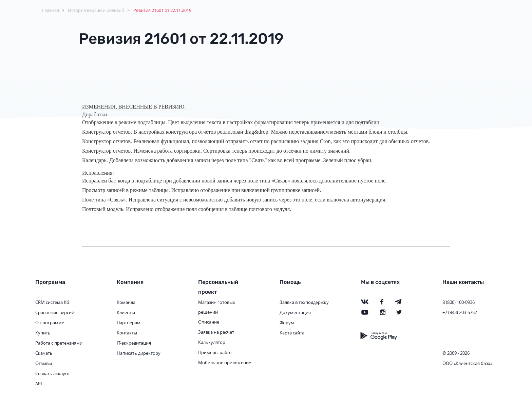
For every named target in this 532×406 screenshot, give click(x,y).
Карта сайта (292, 333)
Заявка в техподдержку (304, 302)
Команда (126, 302)
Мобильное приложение (225, 363)
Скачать (44, 353)
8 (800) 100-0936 (459, 302)
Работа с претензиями (59, 343)
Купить (43, 333)
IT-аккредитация (134, 343)
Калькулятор (212, 342)
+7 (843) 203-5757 (460, 312)
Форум (287, 323)
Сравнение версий (55, 312)
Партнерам (129, 323)
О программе (50, 323)
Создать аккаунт (53, 373)
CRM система (49, 302)
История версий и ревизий (96, 10)
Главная (51, 10)
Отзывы (44, 363)
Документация (295, 312)
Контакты (127, 333)
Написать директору (139, 353)
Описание (209, 322)
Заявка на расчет (216, 332)
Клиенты (126, 312)
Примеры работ (215, 352)
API (39, 384)
